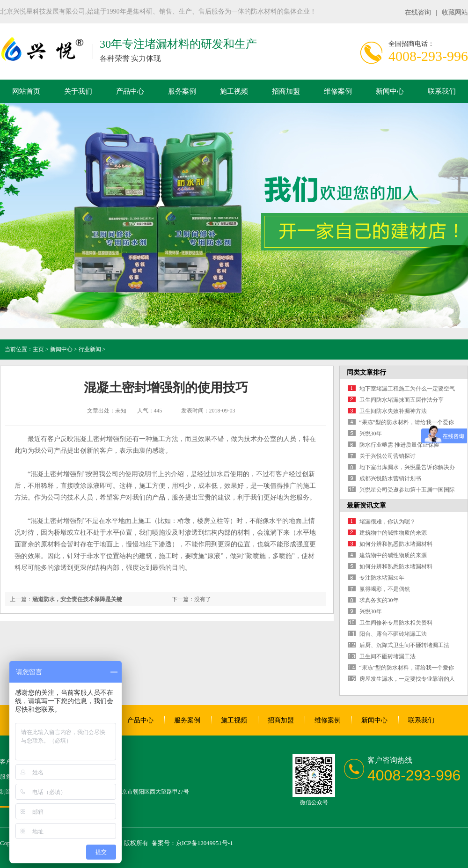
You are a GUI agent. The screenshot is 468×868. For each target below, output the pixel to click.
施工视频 (234, 91)
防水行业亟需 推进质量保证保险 (399, 445)
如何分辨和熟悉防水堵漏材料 (396, 544)
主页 (38, 349)
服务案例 (182, 91)
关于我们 (78, 91)
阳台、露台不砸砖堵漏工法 (393, 634)
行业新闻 (90, 349)
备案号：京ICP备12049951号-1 (192, 843)
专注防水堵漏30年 (382, 578)
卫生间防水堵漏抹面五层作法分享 (402, 400)
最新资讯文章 (366, 505)
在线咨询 (418, 12)
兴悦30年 (371, 434)
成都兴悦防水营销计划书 (390, 478)
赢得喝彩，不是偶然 (385, 589)
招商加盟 (286, 91)
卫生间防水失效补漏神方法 (393, 411)
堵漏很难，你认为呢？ (388, 522)
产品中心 (130, 91)
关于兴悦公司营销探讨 (388, 456)
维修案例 (338, 91)
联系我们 (442, 91)
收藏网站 (455, 12)
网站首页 (26, 91)
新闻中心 (390, 91)
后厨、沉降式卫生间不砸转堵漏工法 (404, 645)
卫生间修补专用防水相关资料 (396, 623)
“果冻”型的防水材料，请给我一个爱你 (407, 422)
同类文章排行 (366, 372)
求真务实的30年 (379, 600)
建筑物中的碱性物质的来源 (393, 533)
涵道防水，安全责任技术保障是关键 (77, 599)
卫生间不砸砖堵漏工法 (388, 656)
